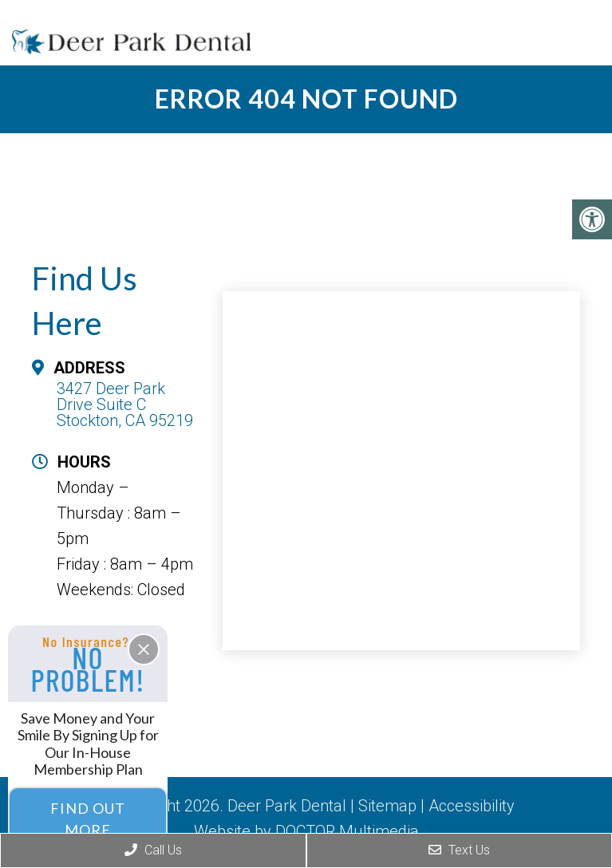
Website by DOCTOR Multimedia (306, 831)
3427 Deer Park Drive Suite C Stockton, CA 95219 (125, 404)
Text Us (459, 850)
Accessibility (472, 806)
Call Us (153, 850)
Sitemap (387, 806)
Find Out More (88, 819)
